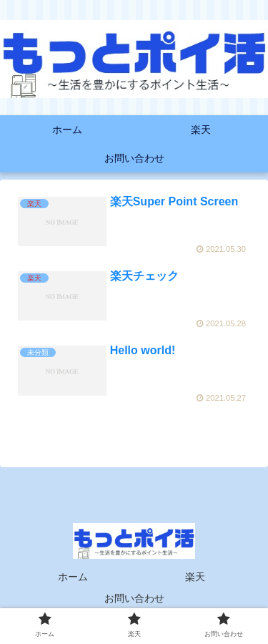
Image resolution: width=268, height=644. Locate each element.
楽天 (195, 577)
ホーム (73, 577)
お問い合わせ (134, 598)
